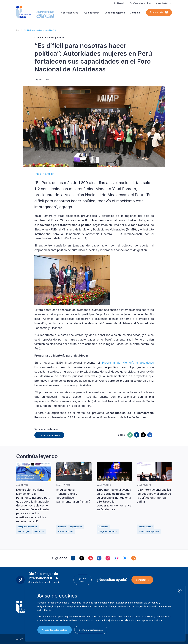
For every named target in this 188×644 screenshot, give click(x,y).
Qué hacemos (92, 13)
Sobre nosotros (70, 13)
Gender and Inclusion (49, 435)
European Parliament (28, 527)
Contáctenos (142, 580)
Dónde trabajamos (115, 13)
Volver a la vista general (50, 37)
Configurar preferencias (91, 630)
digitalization (76, 527)
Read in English (44, 174)
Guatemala (103, 527)
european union (66, 532)
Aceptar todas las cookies (55, 630)
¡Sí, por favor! (83, 580)
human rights (24, 532)
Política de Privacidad (82, 603)
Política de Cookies (57, 603)
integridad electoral (108, 532)
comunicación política (149, 532)
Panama (62, 527)
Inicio (18, 30)
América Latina (146, 527)
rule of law (39, 532)
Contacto (135, 13)
